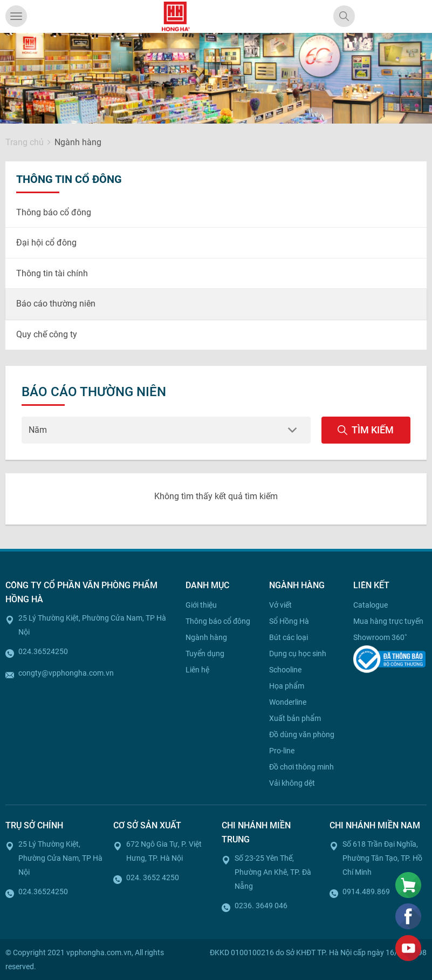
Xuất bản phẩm (295, 718)
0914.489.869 (366, 891)
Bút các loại (289, 637)
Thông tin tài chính (52, 273)
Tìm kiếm (366, 430)
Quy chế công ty (47, 334)
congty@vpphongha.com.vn (66, 673)
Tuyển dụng (205, 654)
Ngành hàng (206, 637)
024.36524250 (43, 651)
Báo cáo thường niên (56, 304)
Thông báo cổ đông (54, 212)
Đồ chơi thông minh (301, 767)
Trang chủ (25, 142)
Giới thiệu (201, 605)
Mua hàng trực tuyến (388, 621)
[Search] (344, 16)
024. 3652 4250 (153, 877)
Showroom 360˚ (380, 637)
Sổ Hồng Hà (289, 621)
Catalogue (371, 605)
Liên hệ (197, 670)
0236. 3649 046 (261, 906)
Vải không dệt (292, 783)
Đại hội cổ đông (46, 243)
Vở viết (280, 605)
